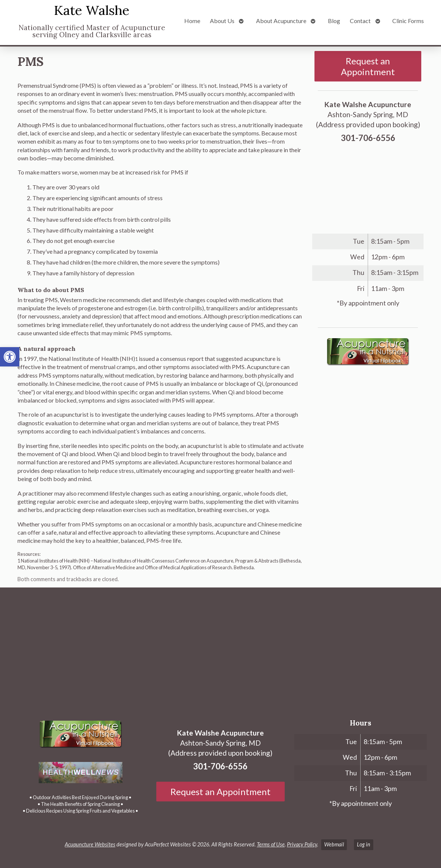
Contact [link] (360, 21)
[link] (10, 357)
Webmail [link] (334, 844)
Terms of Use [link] (271, 844)
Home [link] (192, 21)
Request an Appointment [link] (368, 66)
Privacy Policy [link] (302, 844)
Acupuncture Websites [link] (90, 844)
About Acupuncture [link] (281, 21)
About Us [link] (222, 21)
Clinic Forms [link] (408, 21)
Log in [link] (364, 844)
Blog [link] (334, 21)
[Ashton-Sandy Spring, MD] (220, 649)
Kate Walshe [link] (92, 10)
